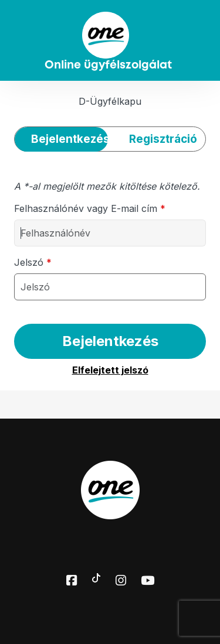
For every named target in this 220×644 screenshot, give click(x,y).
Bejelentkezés (110, 341)
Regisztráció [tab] (163, 139)
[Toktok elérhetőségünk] (96, 577)
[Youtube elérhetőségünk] (148, 581)
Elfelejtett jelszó (110, 370)
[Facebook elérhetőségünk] (72, 581)
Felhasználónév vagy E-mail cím (90, 208)
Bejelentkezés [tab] (70, 139)
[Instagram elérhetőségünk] (121, 581)
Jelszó (33, 262)
